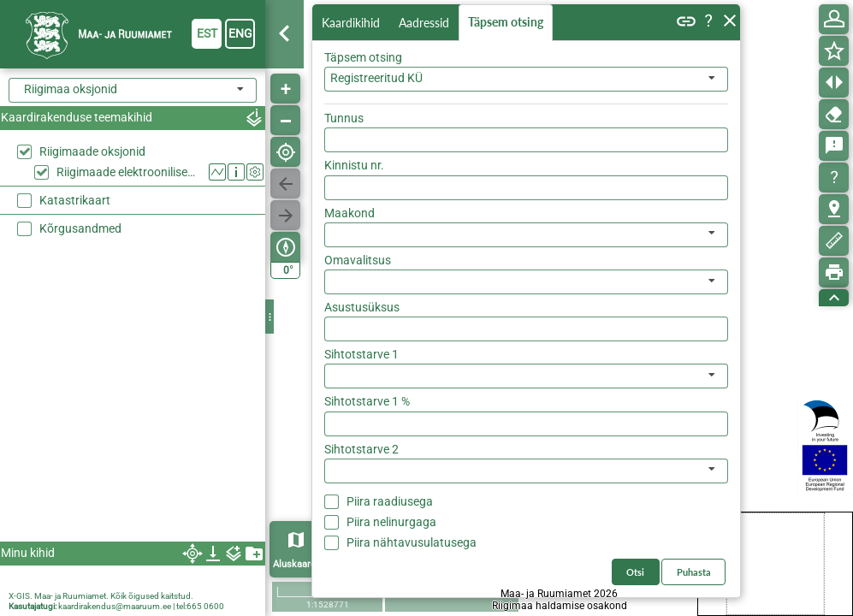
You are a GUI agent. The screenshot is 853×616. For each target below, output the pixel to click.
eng (240, 33)
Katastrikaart (75, 200)
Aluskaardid (298, 564)
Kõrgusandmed (80, 228)
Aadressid (424, 23)
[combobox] (526, 79)
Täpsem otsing (506, 22)
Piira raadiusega (390, 501)
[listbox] (526, 235)
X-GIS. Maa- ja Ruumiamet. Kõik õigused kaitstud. (101, 596)
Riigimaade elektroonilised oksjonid (129, 172)
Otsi (635, 572)
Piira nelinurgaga (391, 522)
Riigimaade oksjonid (92, 151)
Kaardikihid (351, 23)
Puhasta (694, 572)
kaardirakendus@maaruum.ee (115, 606)
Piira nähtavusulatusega (412, 542)
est (207, 33)
